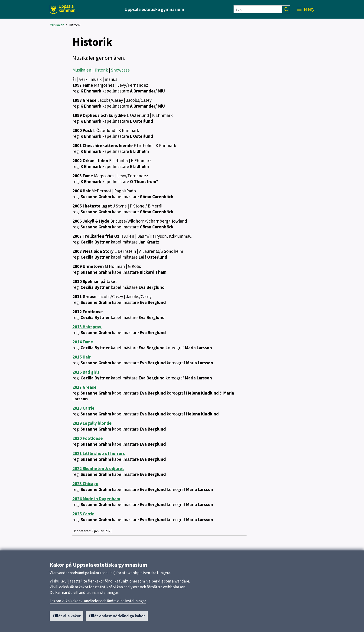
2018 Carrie (83, 408)
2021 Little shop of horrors (99, 453)
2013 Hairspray (87, 327)
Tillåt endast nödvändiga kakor (117, 617)
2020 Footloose (88, 438)
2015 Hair (81, 357)
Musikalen (57, 25)
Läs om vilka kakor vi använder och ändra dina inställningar (98, 602)
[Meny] (306, 9)
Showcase (120, 70)
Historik (75, 25)
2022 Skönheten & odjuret (98, 468)
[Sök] (258, 9)
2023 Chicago (85, 484)
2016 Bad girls (86, 372)
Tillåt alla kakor (67, 617)
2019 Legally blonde (92, 423)
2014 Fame (83, 342)
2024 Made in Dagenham (96, 499)
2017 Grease (84, 387)
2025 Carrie (83, 514)
